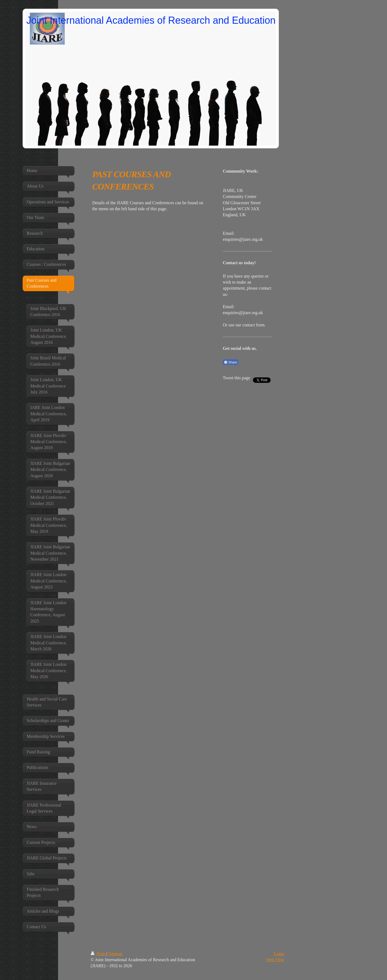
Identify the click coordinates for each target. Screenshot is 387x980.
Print (99, 954)
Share (231, 362)
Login (279, 954)
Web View (275, 960)
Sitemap (115, 954)
